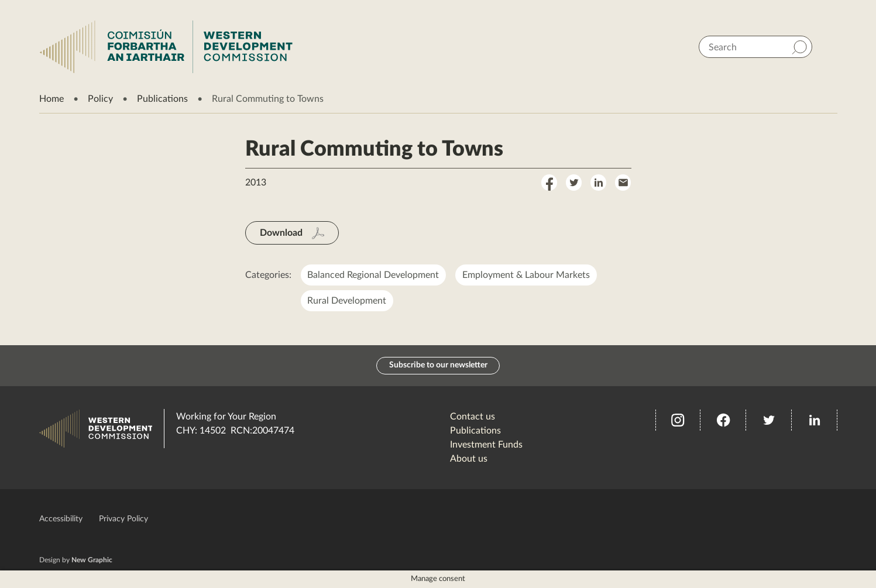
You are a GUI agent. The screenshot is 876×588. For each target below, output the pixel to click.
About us (469, 459)
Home (51, 99)
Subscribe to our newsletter (438, 366)
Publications (162, 99)
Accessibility (61, 519)
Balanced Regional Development (374, 275)
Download (281, 233)
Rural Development (347, 301)
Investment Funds (486, 445)
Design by (76, 560)
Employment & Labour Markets (527, 275)
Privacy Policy (123, 519)
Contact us (473, 417)
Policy (100, 99)
